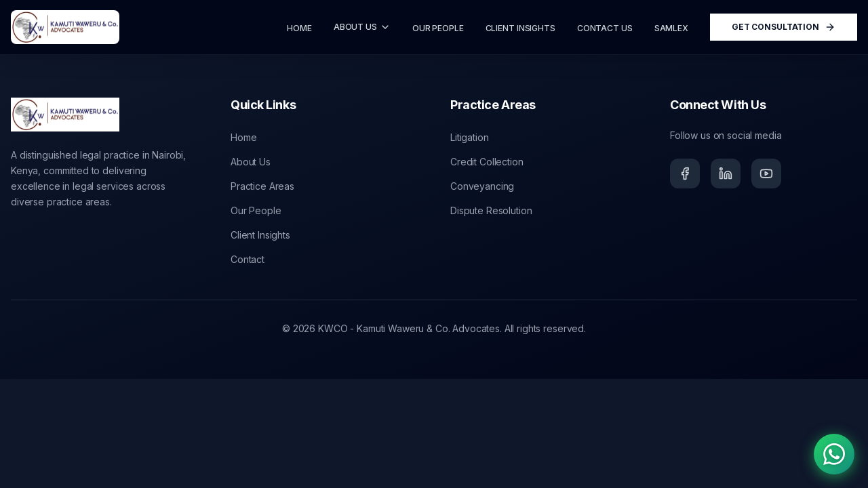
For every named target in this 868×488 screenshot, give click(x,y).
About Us (251, 162)
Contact (248, 259)
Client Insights (260, 235)
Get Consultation (784, 27)
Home (243, 137)
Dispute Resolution (491, 210)
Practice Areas (262, 186)
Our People (256, 210)
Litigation (470, 137)
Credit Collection (487, 162)
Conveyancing (482, 186)
